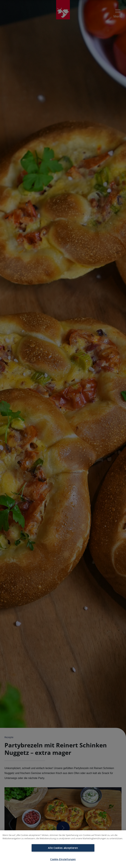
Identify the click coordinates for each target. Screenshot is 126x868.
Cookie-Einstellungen (63, 859)
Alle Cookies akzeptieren (63, 848)
